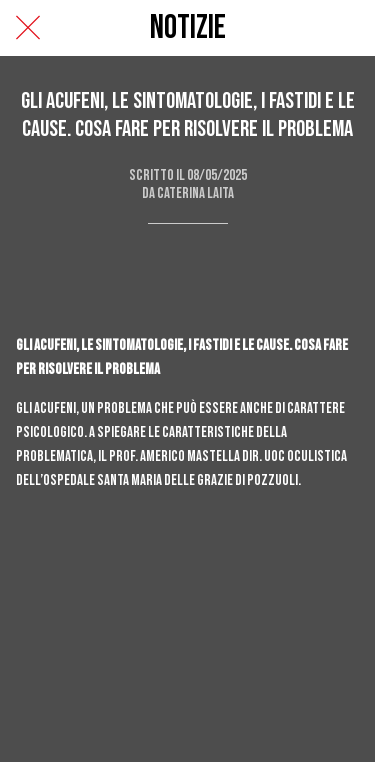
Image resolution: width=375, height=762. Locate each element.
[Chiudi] (28, 28)
